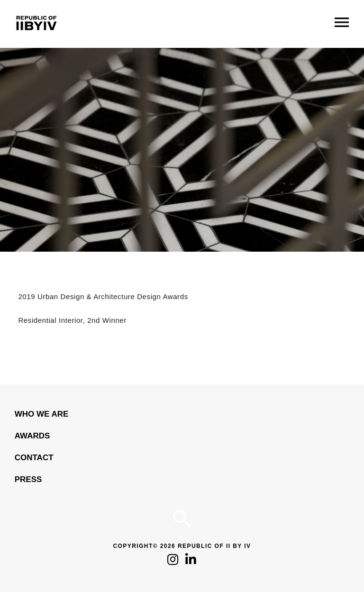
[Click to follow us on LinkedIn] (191, 562)
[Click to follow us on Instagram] (173, 562)
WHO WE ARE (42, 414)
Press (28, 479)
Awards (32, 436)
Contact (34, 458)
